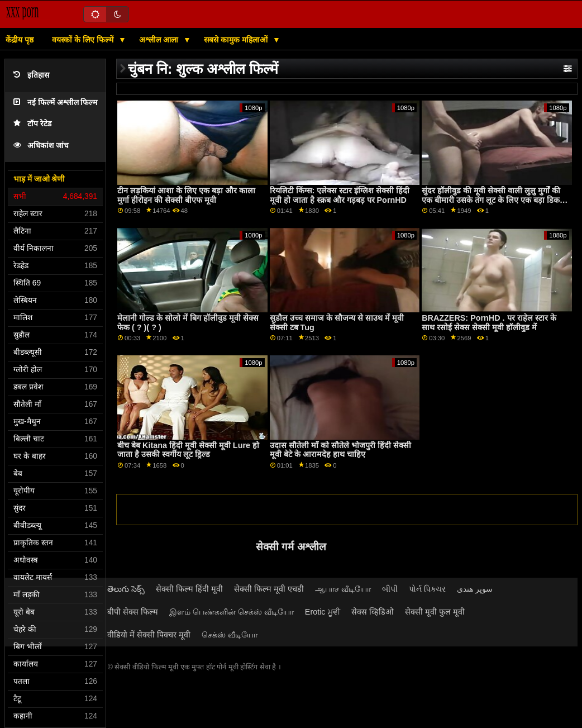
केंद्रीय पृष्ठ (20, 40)
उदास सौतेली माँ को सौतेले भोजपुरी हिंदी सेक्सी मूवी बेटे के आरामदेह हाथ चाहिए (340, 450)
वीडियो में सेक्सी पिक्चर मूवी (149, 635)
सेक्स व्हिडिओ (373, 612)
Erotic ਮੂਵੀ (323, 612)
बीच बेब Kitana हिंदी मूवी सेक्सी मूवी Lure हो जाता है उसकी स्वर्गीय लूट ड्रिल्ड (188, 450)
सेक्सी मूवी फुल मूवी (435, 612)
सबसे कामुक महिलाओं (237, 40)
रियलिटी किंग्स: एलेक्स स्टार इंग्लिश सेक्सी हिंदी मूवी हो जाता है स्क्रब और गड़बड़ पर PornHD (340, 195)
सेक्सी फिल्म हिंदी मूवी (189, 589)
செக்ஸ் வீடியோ (230, 635)
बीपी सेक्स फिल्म (133, 612)
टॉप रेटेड (32, 124)
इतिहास (31, 75)
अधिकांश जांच (41, 146)
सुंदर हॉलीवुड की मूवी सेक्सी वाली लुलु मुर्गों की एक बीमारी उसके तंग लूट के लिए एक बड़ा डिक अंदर (491, 200)
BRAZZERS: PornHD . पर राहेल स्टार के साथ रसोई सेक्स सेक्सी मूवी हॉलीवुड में (489, 323)
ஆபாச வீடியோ (343, 589)
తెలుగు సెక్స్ (126, 589)
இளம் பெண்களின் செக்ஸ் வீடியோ (232, 612)
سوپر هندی (475, 589)
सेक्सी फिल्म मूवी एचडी (269, 589)
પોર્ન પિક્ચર (427, 589)
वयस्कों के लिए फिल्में (84, 40)
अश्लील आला (160, 40)
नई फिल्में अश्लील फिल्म (55, 103)
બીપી (390, 589)
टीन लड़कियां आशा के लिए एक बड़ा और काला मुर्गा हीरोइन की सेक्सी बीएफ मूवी (186, 195)
